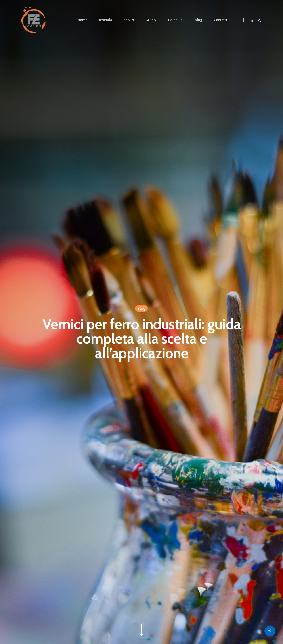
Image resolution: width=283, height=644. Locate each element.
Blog (141, 309)
